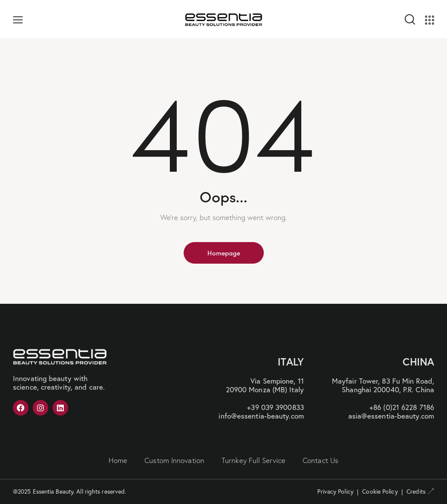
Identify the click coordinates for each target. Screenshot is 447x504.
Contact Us (320, 460)
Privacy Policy (335, 491)
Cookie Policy (380, 491)
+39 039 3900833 (275, 407)
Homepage (224, 253)
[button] (18, 19)
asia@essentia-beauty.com (391, 416)
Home (118, 460)
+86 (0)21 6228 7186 (402, 407)
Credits (420, 491)
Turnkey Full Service (253, 460)
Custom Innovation (174, 460)
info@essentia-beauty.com (261, 416)
